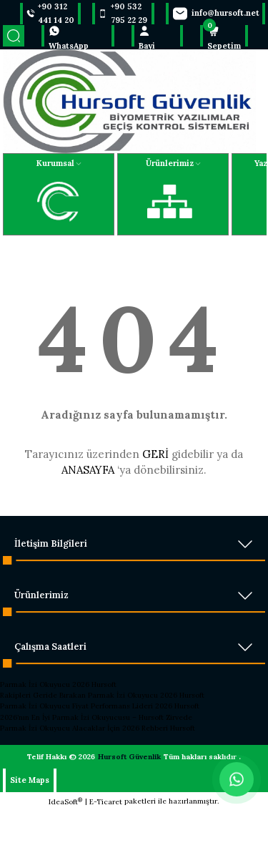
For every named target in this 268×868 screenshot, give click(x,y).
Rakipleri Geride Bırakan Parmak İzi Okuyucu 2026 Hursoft (102, 695)
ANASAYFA (88, 470)
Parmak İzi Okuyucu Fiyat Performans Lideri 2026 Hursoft (100, 706)
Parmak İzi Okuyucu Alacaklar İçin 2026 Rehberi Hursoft (98, 728)
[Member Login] (157, 36)
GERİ (155, 454)
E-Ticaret (106, 802)
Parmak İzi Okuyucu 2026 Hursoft (58, 684)
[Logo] (129, 101)
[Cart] (224, 36)
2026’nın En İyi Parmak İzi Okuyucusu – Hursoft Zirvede (96, 717)
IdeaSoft (65, 801)
